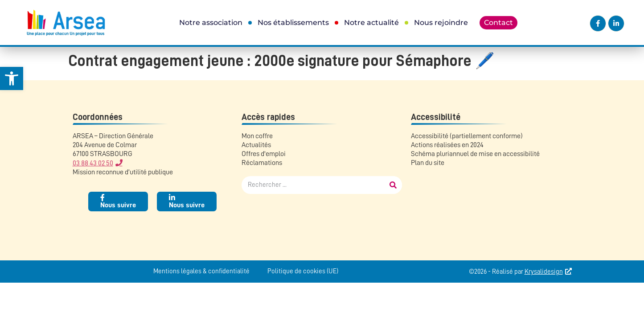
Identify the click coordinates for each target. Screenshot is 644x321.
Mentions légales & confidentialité (201, 271)
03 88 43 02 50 (93, 163)
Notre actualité (371, 23)
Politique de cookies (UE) (303, 271)
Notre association (211, 23)
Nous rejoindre (441, 23)
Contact (498, 23)
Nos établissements (293, 23)
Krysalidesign (544, 272)
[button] (12, 78)
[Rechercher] (393, 185)
